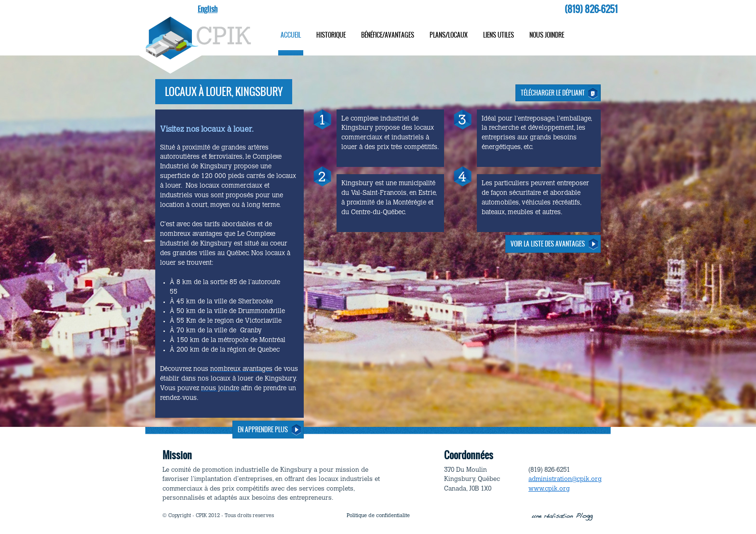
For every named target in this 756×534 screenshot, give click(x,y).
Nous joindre (547, 35)
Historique (331, 35)
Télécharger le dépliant (553, 93)
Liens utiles (499, 35)
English (208, 9)
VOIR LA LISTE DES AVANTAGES (548, 244)
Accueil (291, 35)
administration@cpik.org (565, 479)
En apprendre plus (263, 430)
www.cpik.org (549, 489)
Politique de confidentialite (378, 516)
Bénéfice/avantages (388, 35)
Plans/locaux (449, 35)
